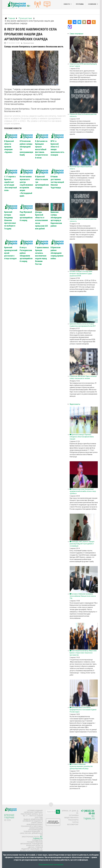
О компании (92, 4)
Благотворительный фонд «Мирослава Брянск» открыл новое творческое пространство (83, 653)
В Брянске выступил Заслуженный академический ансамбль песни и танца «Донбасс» (83, 491)
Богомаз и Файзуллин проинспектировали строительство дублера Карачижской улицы (81, 766)
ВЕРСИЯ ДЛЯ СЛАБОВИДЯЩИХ (53, 823)
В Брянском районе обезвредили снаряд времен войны (57, 253)
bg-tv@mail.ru (38, 838)
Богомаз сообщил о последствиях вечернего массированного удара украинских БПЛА (81, 274)
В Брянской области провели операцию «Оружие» (9, 147)
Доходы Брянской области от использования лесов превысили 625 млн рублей (41, 220)
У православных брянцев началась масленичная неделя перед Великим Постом (42, 256)
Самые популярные (76, 34)
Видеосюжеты (75, 404)
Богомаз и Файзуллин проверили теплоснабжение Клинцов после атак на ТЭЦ (83, 596)
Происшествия (28, 43)
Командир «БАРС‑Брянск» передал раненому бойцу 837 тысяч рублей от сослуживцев (82, 544)
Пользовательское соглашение (51, 865)
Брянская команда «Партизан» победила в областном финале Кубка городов (82, 437)
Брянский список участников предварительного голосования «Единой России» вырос (83, 710)
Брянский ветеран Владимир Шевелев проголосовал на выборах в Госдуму (10, 220)
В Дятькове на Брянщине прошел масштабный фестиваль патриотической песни (42, 149)
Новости (67, 4)
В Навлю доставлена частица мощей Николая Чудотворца (57, 182)
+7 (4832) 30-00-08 (88, 812)
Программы (80, 4)
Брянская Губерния (9, 816)
